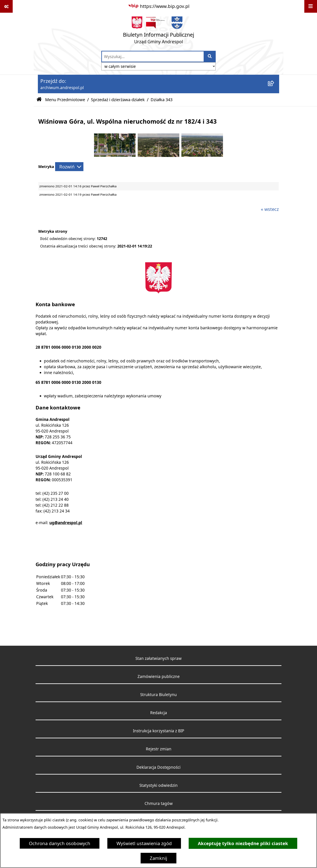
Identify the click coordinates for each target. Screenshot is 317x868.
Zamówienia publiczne (159, 676)
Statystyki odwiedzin (158, 785)
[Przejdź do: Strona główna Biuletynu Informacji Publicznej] (39, 100)
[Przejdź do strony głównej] (158, 32)
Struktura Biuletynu (158, 695)
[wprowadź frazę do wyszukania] (153, 57)
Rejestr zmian (159, 749)
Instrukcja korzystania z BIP (159, 731)
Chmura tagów (159, 803)
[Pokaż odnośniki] (6, 6)
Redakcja (159, 713)
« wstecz (270, 209)
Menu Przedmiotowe (65, 100)
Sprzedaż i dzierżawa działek (118, 100)
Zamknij (158, 858)
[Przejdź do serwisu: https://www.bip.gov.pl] (159, 6)
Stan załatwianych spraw (158, 658)
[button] (115, 155)
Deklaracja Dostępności (158, 767)
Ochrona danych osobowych (60, 843)
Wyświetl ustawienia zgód (144, 843)
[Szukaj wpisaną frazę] (210, 57)
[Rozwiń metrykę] (69, 167)
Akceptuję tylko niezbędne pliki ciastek (243, 843)
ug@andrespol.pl (66, 523)
